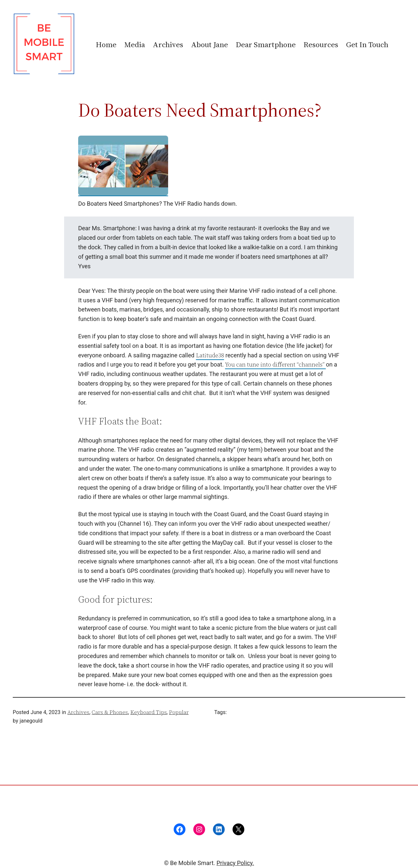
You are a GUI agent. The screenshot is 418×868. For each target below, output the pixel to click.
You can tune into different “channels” (275, 364)
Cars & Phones (110, 712)
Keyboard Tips (149, 712)
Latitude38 (210, 355)
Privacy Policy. (235, 863)
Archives (78, 712)
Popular (179, 712)
